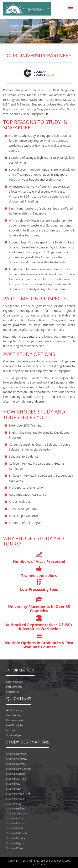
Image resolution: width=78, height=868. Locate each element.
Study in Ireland (15, 818)
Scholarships (14, 735)
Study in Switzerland (18, 794)
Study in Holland (16, 809)
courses (11, 730)
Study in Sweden (16, 799)
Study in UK (13, 784)
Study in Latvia (15, 828)
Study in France (15, 823)
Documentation (15, 720)
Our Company (14, 682)
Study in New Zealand (19, 769)
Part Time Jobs (15, 725)
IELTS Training (14, 710)
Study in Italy (14, 804)
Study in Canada (16, 774)
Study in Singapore (17, 813)
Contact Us (13, 692)
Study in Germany (17, 759)
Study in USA (14, 789)
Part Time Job (14, 687)
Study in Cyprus (15, 843)
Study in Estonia (15, 838)
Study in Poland (15, 848)
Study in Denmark (17, 754)
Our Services (14, 715)
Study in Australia (16, 779)
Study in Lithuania (17, 833)
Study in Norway (16, 764)
